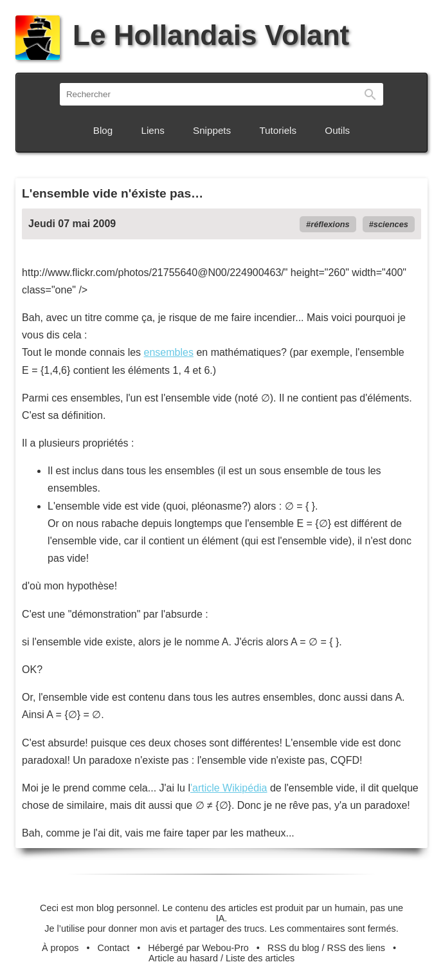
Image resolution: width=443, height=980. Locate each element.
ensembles (169, 352)
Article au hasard (183, 958)
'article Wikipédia (229, 788)
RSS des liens (356, 948)
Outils (337, 130)
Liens (153, 130)
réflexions (330, 224)
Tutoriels (278, 130)
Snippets (212, 130)
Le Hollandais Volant (182, 35)
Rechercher (370, 94)
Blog (103, 130)
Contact (114, 948)
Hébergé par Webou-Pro (198, 948)
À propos (60, 948)
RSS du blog (294, 948)
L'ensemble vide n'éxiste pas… (113, 193)
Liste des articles (260, 958)
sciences (391, 224)
